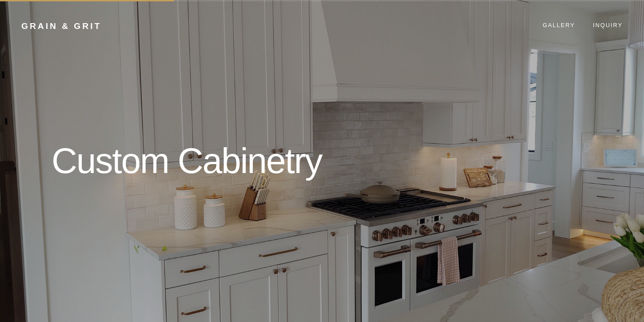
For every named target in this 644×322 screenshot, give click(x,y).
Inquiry (608, 25)
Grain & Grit (61, 26)
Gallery (559, 25)
